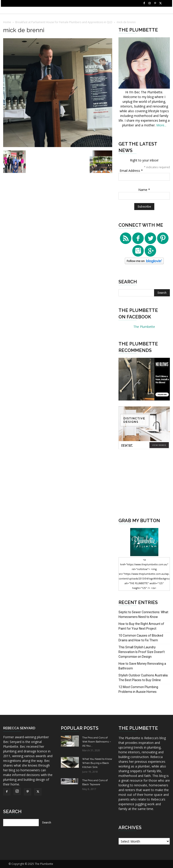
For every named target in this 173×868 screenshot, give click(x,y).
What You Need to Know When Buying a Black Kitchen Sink (97, 763)
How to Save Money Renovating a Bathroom (142, 666)
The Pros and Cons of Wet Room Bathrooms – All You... (97, 742)
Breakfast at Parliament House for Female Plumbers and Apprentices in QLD (64, 22)
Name (144, 190)
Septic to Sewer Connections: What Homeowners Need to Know (143, 614)
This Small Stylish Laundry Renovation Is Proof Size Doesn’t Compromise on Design (142, 652)
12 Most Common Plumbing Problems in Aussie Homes (138, 689)
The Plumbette (144, 327)
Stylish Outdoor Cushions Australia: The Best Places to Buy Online (143, 678)
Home (7, 22)
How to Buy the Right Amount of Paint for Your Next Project (141, 626)
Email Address (131, 171)
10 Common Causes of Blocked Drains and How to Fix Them (141, 638)
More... (161, 125)
